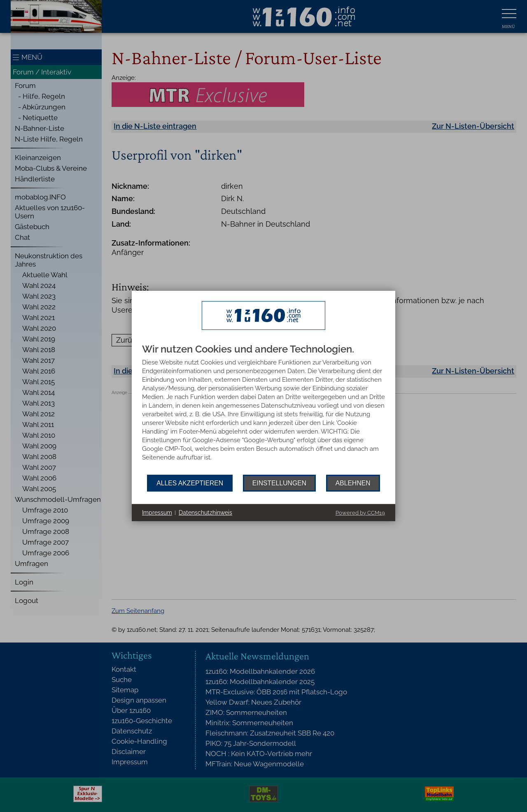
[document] (263, 409)
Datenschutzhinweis (205, 513)
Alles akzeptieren (190, 483)
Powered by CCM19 (360, 513)
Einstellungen (279, 483)
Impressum (157, 513)
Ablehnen (353, 483)
